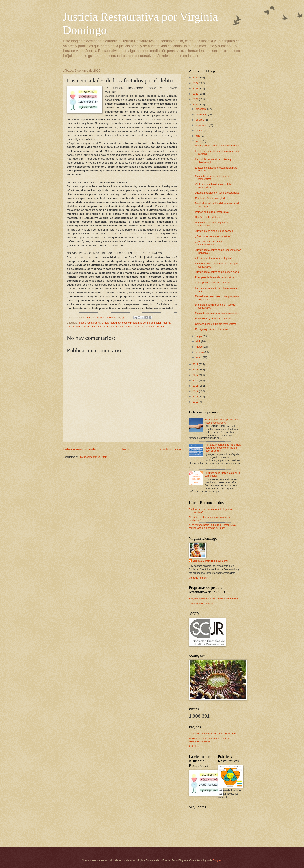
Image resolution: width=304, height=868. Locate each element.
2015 (196, 386)
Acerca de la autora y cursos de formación (212, 733)
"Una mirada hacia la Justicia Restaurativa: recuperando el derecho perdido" (213, 526)
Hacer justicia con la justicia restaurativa (217, 146)
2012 (196, 402)
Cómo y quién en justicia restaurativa (215, 324)
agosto (200, 130)
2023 (196, 88)
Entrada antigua (169, 449)
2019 (196, 364)
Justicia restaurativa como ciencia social (217, 272)
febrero (200, 352)
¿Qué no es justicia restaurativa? (213, 236)
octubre (200, 120)
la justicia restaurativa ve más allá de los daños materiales (132, 327)
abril (198, 341)
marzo (199, 347)
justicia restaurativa (89, 323)
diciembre (201, 109)
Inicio (126, 449)
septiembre (202, 125)
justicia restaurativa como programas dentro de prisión (131, 323)
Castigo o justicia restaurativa (211, 329)
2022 (196, 94)
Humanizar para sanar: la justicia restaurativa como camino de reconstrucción (223, 448)
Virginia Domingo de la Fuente (211, 561)
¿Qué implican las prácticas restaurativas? (210, 243)
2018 (196, 370)
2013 (196, 397)
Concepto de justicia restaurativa (213, 283)
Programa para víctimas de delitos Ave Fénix (214, 598)
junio (199, 141)
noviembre (202, 114)
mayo (199, 336)
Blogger (217, 860)
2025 (196, 78)
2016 (196, 380)
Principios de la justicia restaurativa (215, 277)
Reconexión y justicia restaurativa (214, 318)
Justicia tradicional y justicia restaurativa (217, 193)
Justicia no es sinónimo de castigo (214, 231)
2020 (196, 105)
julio (198, 136)
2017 (196, 375)
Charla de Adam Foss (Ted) (210, 198)
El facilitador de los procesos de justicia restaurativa (222, 421)
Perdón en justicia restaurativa (212, 212)
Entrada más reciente (79, 449)
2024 (196, 83)
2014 (196, 391)
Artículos (194, 746)
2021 (196, 99)
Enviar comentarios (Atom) (93, 457)
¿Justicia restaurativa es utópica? (214, 258)
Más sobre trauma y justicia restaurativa (217, 313)
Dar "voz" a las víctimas (208, 217)
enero (199, 357)
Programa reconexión (201, 603)
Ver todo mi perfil (198, 578)
